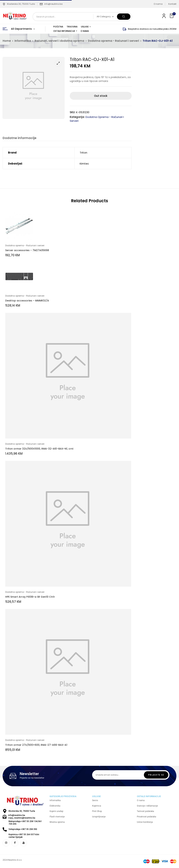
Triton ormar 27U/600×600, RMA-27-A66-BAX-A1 (36, 745)
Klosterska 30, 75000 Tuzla (19, 4)
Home (7, 41)
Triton (83, 153)
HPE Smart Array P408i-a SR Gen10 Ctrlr (30, 597)
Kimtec (84, 164)
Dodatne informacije (19, 138)
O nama (158, 4)
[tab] (19, 138)
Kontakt (172, 4)
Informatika (23, 41)
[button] (172, 16)
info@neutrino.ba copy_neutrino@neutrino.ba (22, 817)
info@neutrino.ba (53, 4)
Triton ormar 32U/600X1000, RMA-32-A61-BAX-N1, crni (39, 449)
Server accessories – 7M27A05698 (27, 250)
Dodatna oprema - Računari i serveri (113, 41)
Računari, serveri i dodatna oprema (59, 41)
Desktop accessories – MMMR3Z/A (27, 301)
